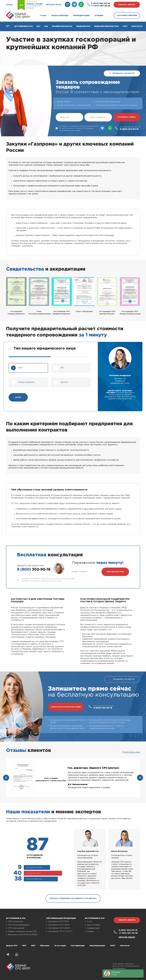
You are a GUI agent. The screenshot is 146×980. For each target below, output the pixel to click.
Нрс (38, 26)
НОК (46, 26)
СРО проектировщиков (19, 925)
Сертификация (78, 946)
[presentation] (6, 778)
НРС (24, 946)
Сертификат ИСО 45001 (59, 928)
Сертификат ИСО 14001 (59, 925)
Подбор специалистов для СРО (22, 931)
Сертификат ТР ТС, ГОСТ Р (60, 931)
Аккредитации (81, 16)
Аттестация (60, 946)
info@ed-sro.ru (54, 5)
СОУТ (125, 26)
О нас (43, 16)
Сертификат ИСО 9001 (58, 922)
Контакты (137, 26)
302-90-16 (100, 3)
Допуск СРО (12, 946)
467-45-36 (101, 6)
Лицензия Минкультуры (106, 26)
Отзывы (99, 16)
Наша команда (60, 16)
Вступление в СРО (24, 26)
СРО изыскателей (16, 928)
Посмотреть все (131, 752)
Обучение (45, 946)
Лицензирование (97, 946)
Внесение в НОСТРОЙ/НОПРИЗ (22, 935)
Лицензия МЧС (83, 26)
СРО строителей (15, 922)
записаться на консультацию (66, 707)
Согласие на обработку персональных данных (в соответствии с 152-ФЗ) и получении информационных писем (77, 128)
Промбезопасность (62, 26)
